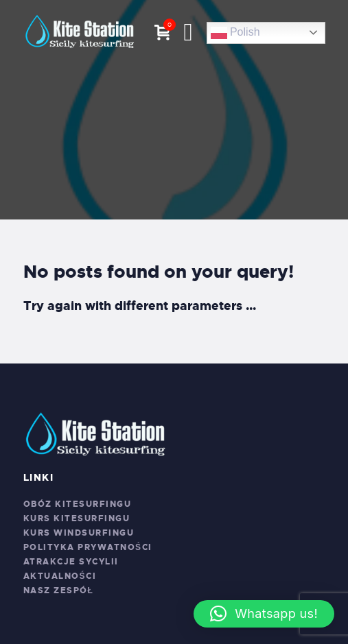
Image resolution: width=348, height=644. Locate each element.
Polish (235, 33)
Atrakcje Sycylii (71, 562)
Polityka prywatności (88, 547)
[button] (264, 614)
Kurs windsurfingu (79, 533)
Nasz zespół (59, 591)
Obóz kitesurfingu (78, 504)
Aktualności (60, 576)
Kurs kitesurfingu (77, 518)
